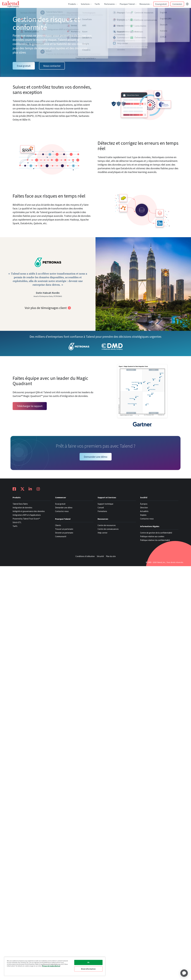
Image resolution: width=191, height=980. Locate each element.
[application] (184, 973)
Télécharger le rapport (30, 406)
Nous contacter (52, 66)
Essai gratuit (24, 66)
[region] (55, 966)
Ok (88, 962)
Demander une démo (96, 457)
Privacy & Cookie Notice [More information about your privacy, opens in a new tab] (51, 966)
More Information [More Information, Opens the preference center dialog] (88, 969)
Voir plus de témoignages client (46, 308)
